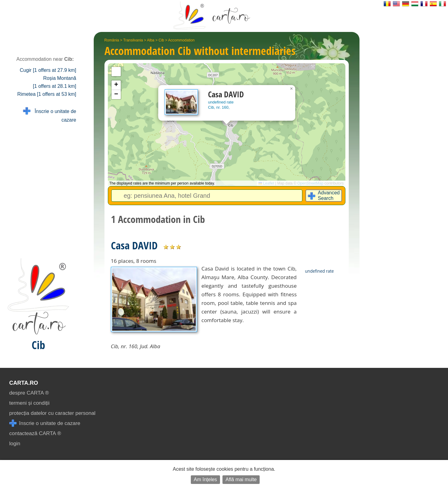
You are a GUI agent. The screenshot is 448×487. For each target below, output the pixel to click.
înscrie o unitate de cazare (45, 423)
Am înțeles (206, 479)
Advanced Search (329, 195)
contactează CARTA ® (35, 433)
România (112, 40)
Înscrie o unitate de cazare (50, 115)
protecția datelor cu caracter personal (52, 413)
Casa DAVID (134, 245)
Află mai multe (241, 479)
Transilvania (133, 40)
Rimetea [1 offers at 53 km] (47, 94)
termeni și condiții (29, 403)
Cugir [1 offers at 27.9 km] (48, 70)
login (15, 444)
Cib (161, 40)
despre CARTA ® (29, 393)
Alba (151, 40)
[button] (292, 89)
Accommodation (181, 40)
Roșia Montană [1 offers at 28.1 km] (55, 82)
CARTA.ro (24, 383)
